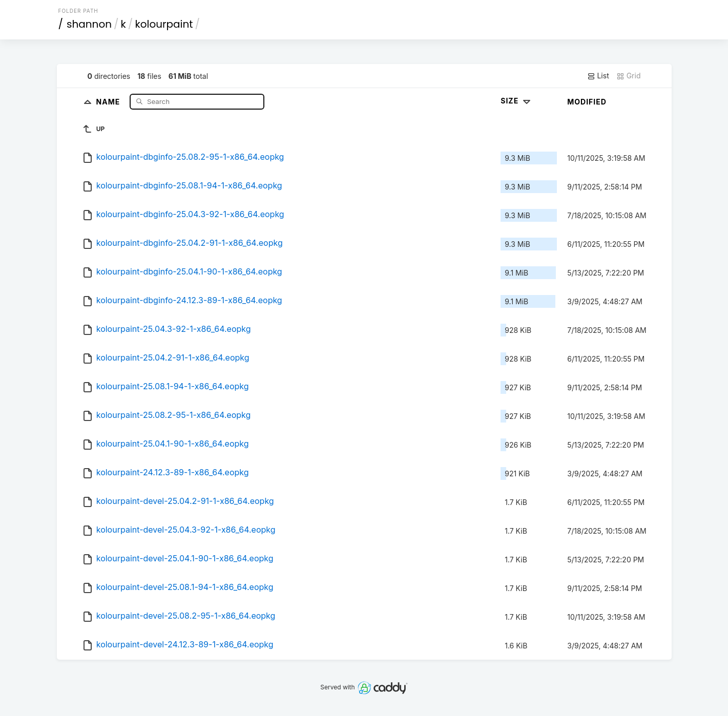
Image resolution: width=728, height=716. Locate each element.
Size (517, 101)
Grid (629, 76)
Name (109, 101)
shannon (89, 24)
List (598, 76)
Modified (587, 102)
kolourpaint (164, 24)
